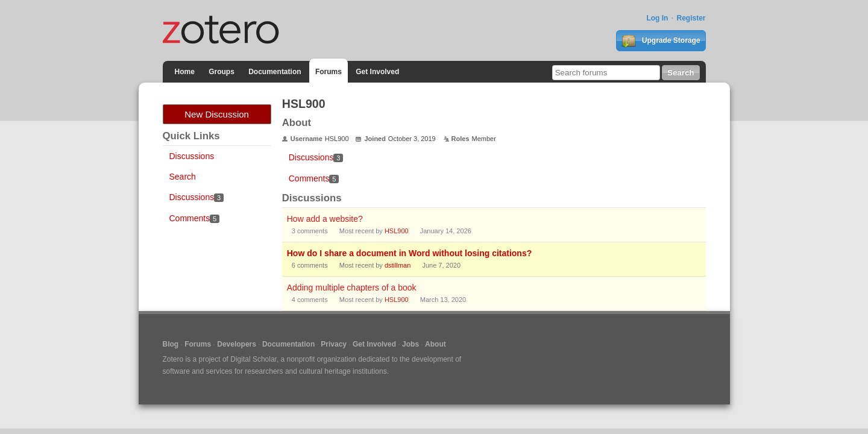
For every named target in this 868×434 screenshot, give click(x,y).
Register (691, 18)
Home (185, 72)
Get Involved (377, 72)
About (436, 344)
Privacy (334, 344)
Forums (329, 72)
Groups (222, 72)
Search (183, 177)
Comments (194, 218)
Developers (237, 344)
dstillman (398, 265)
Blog (171, 344)
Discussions (192, 156)
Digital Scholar (253, 359)
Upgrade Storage (661, 41)
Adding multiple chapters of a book (352, 288)
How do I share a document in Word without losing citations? (410, 253)
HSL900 (397, 231)
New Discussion (217, 114)
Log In (657, 18)
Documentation (275, 72)
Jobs (410, 344)
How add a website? (325, 219)
